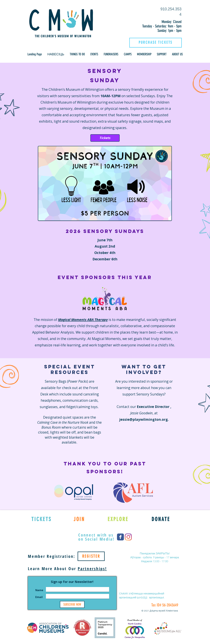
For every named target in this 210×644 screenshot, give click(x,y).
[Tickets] (105, 138)
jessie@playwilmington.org (144, 419)
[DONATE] (161, 519)
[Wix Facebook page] (120, 537)
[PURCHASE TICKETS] (156, 42)
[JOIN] (79, 519)
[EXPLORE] (118, 519)
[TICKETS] (41, 519)
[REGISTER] (91, 556)
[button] (56, 54)
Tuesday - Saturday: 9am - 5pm (162, 26)
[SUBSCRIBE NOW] (72, 604)
